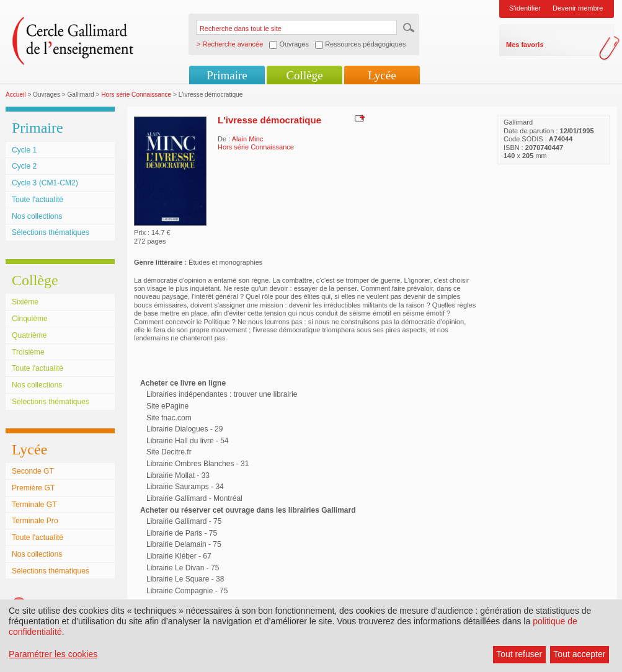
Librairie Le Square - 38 (185, 579)
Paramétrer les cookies (53, 654)
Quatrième (29, 335)
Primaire (227, 75)
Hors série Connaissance (136, 95)
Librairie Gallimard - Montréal (194, 498)
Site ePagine (167, 406)
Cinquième (30, 319)
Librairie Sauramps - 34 (185, 487)
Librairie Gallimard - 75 (184, 521)
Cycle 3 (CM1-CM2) (45, 183)
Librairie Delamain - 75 (184, 544)
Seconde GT (33, 471)
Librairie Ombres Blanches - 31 (198, 464)
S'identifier (525, 8)
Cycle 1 (24, 150)
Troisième (28, 352)
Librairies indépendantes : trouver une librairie (222, 394)
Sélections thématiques (51, 232)
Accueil (16, 95)
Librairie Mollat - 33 (178, 475)
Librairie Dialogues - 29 (184, 429)
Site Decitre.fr (169, 452)
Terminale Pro (35, 521)
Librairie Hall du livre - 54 (188, 441)
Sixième (25, 302)
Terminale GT (34, 505)
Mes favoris (525, 45)
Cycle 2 (24, 166)
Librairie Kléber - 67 (179, 556)
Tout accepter (579, 654)
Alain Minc (248, 139)
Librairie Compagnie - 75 (187, 591)
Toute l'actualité (38, 200)
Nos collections (37, 216)
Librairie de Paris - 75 (182, 533)
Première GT (33, 488)
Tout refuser (519, 654)
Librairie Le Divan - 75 (183, 568)
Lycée (382, 75)
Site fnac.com (169, 418)
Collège (304, 75)
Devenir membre (578, 8)
